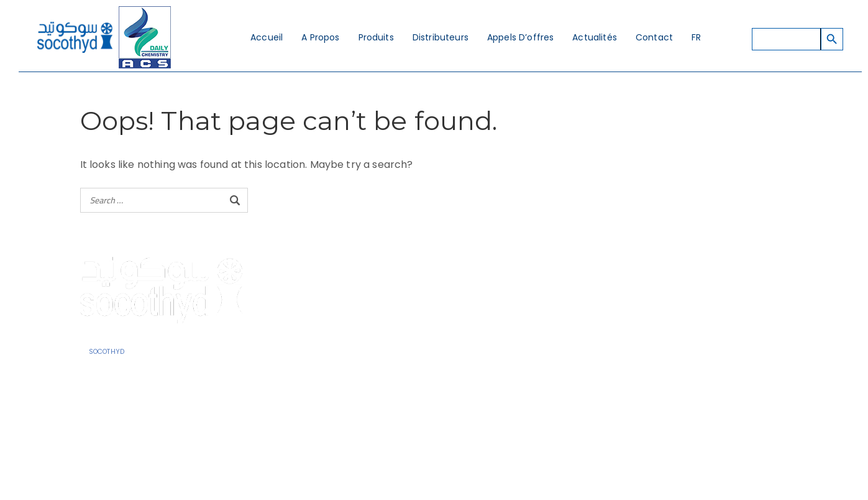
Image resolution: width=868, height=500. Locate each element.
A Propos (320, 37)
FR (696, 37)
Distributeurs (441, 37)
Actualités (595, 37)
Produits (376, 37)
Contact (654, 37)
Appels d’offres (520, 37)
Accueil (267, 37)
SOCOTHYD (107, 352)
